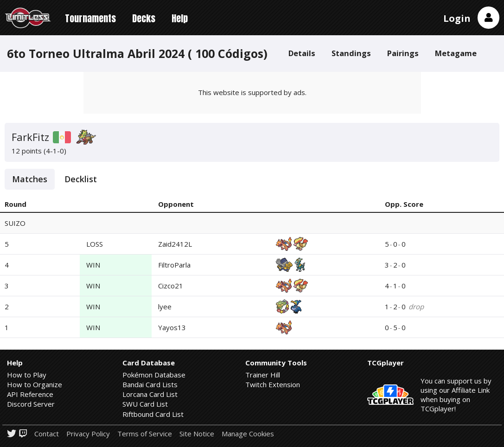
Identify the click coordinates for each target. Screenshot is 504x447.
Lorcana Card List (150, 394)
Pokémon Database (154, 375)
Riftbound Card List (153, 414)
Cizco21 (171, 286)
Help (180, 18)
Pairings (403, 53)
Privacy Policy (88, 434)
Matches (30, 179)
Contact (47, 434)
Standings (351, 53)
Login (457, 18)
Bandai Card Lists (150, 384)
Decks (144, 18)
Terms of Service (145, 434)
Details (302, 53)
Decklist (81, 179)
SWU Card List (145, 404)
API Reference (30, 394)
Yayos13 (172, 327)
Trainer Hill (263, 375)
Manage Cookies (248, 434)
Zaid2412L (175, 244)
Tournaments (90, 18)
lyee (165, 307)
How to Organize (35, 384)
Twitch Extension (273, 384)
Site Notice (197, 434)
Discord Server (31, 404)
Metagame (456, 53)
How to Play (27, 375)
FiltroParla (174, 265)
